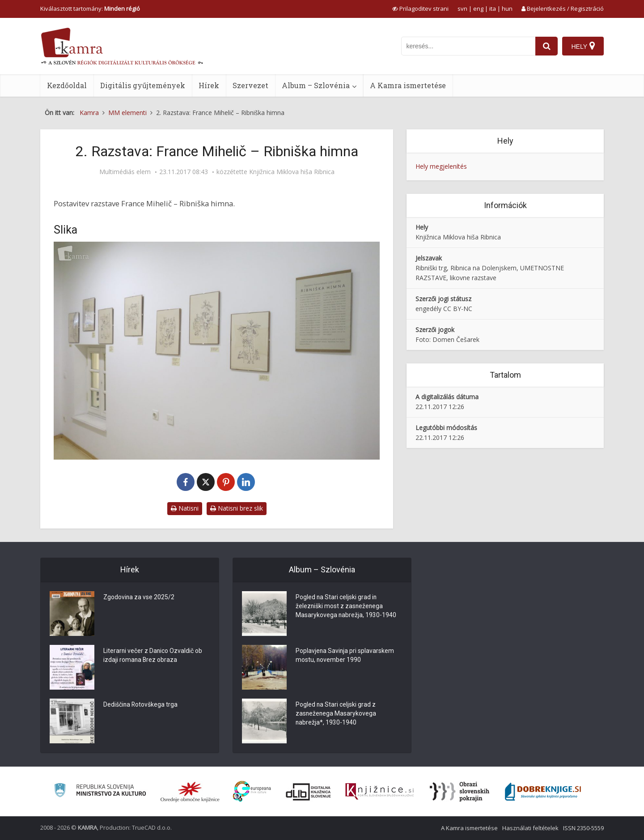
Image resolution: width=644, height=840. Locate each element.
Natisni (185, 508)
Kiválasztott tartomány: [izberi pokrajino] (90, 9)
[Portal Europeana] (252, 791)
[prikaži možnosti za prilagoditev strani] (420, 9)
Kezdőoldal (67, 85)
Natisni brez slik (237, 508)
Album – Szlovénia (316, 85)
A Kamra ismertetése (408, 85)
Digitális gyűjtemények (143, 85)
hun (507, 9)
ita (493, 9)
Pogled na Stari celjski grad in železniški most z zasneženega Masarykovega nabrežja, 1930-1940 (346, 607)
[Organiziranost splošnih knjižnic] (190, 792)
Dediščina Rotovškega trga (141, 705)
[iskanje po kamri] (468, 46)
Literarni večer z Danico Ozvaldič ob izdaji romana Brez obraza (153, 656)
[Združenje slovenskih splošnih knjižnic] (379, 792)
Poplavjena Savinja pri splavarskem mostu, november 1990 (345, 656)
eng (478, 9)
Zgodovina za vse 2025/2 (139, 598)
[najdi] (547, 46)
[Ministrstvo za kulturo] (100, 791)
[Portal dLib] (309, 792)
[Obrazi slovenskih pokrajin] (460, 792)
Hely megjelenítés (441, 166)
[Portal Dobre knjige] (543, 792)
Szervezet (250, 85)
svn (462, 9)
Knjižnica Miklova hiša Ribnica (292, 172)
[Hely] (583, 46)
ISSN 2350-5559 (583, 828)
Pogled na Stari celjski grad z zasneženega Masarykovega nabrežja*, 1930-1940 (336, 714)
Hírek (209, 85)
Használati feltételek (530, 828)
